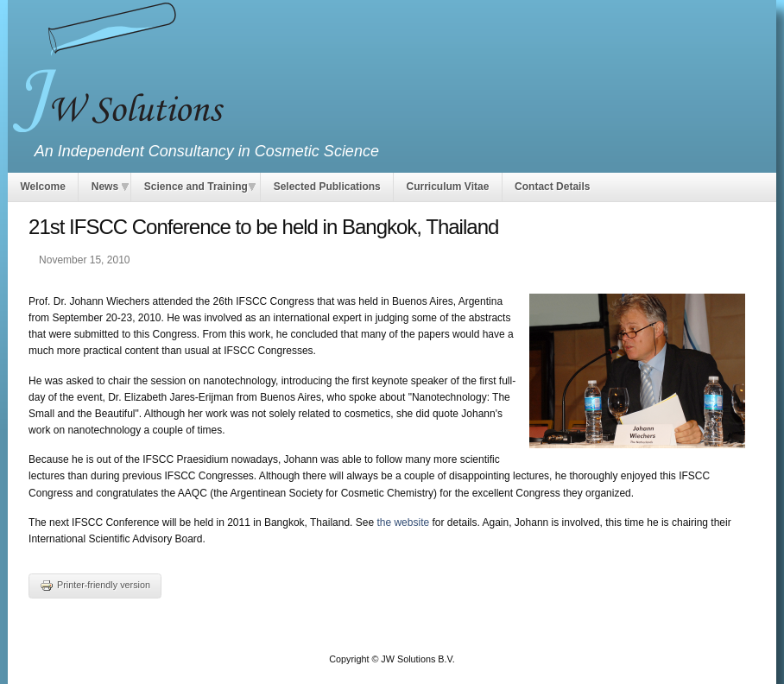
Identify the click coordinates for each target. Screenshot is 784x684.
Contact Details (552, 187)
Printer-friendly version (95, 585)
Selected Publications (327, 187)
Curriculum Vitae (448, 187)
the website (403, 522)
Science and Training (196, 187)
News (105, 187)
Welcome (42, 187)
